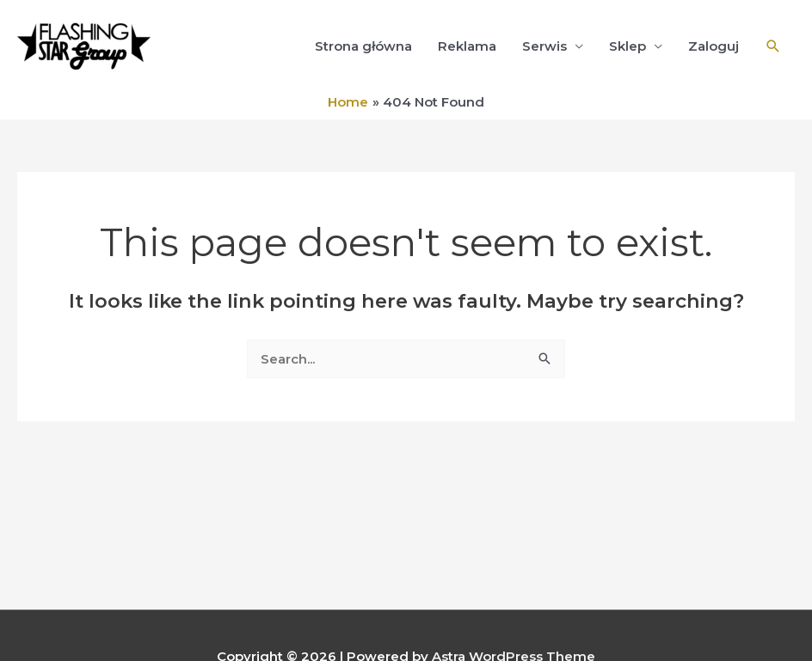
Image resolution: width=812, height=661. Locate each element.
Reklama (467, 46)
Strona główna (363, 46)
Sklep (627, 46)
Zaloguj (714, 46)
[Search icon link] (773, 46)
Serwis (544, 46)
